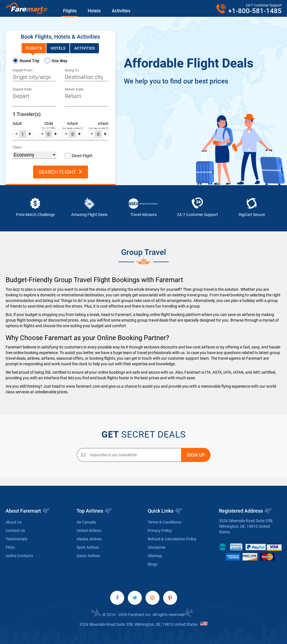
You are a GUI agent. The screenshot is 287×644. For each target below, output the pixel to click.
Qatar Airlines (88, 556)
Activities (121, 11)
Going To (72, 70)
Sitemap (155, 556)
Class (17, 147)
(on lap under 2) (99, 128)
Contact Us (15, 531)
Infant (73, 124)
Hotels (94, 11)
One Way (59, 61)
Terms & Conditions (165, 522)
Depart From (22, 70)
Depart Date (22, 89)
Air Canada (86, 522)
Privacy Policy (160, 531)
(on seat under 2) (73, 128)
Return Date (74, 89)
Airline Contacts (19, 556)
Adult (17, 124)
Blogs (153, 564)
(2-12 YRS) (49, 128)
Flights (70, 11)
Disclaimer (157, 547)
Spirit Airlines (88, 547)
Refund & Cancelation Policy (172, 539)
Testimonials (17, 539)
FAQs (10, 547)
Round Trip (29, 61)
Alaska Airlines (89, 539)
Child (49, 124)
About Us (14, 522)
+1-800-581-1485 (255, 11)
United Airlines (89, 531)
